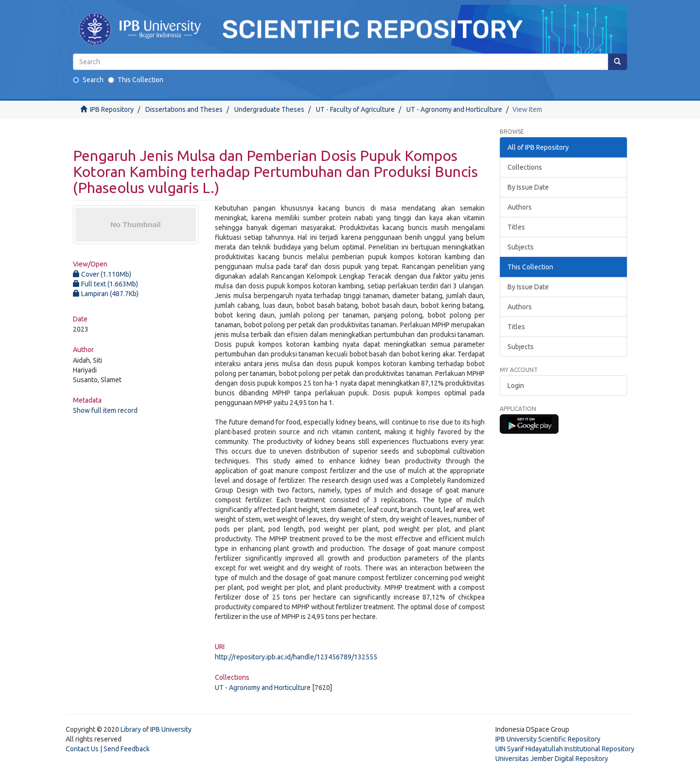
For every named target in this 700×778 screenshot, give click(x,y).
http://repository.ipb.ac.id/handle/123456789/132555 (296, 657)
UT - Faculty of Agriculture (355, 109)
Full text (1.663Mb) (105, 284)
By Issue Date (528, 187)
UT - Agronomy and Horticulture (454, 109)
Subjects (521, 247)
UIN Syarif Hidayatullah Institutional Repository (565, 749)
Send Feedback (127, 749)
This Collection (136, 80)
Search (88, 80)
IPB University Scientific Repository (548, 739)
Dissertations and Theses (184, 109)
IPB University (171, 729)
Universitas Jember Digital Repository (552, 759)
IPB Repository (112, 109)
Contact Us (82, 749)
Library (131, 729)
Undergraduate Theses (269, 109)
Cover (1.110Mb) (102, 274)
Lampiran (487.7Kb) (106, 294)
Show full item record (105, 410)
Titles (516, 227)
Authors (520, 207)
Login (516, 386)
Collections (525, 167)
